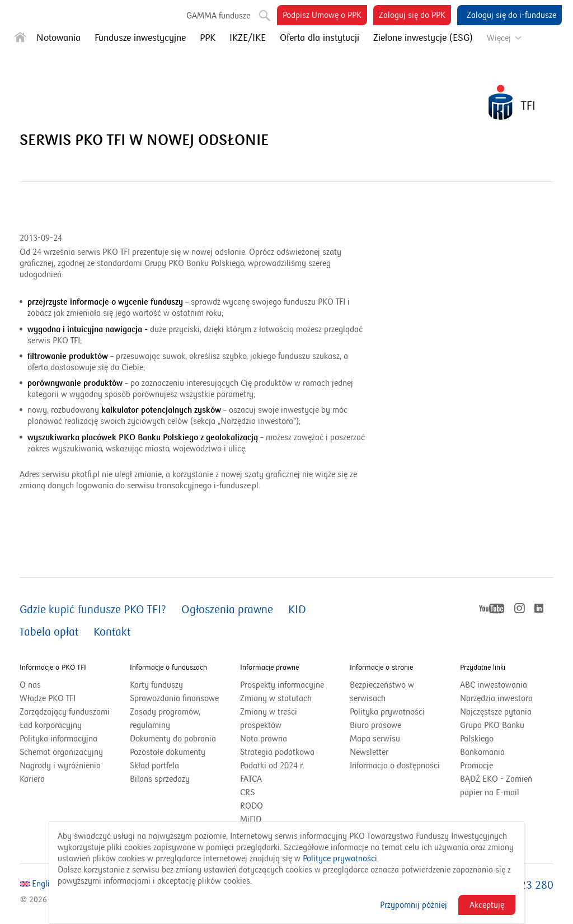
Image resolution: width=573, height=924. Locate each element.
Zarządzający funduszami (65, 712)
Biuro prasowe (375, 725)
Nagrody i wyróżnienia (60, 766)
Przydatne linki (483, 668)
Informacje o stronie (381, 668)
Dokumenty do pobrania (173, 739)
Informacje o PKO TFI (53, 668)
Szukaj (264, 13)
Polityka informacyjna (58, 739)
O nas (30, 685)
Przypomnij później (414, 905)
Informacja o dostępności (395, 766)
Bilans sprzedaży (160, 779)
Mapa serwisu (375, 739)
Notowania (58, 38)
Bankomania (496, 752)
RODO (252, 806)
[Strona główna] (20, 39)
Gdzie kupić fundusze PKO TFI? (93, 610)
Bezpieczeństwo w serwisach (382, 692)
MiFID (251, 819)
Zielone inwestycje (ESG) (423, 38)
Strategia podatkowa (277, 752)
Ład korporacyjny (51, 725)
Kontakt (112, 632)
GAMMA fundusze (218, 15)
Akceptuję (487, 905)
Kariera (32, 779)
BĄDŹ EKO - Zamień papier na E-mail (496, 786)
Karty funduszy (156, 685)
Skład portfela (168, 766)
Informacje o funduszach (168, 668)
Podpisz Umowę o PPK (325, 17)
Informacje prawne (269, 668)
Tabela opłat (49, 632)
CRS (247, 792)
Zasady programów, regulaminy (165, 718)
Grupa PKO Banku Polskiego (492, 733)
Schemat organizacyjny (61, 752)
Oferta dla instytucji (320, 38)
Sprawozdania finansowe (174, 698)
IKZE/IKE (248, 38)
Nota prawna (264, 739)
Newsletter (369, 752)
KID (297, 610)
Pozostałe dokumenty (168, 752)
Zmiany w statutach (287, 698)
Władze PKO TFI (48, 698)
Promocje (476, 766)
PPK (208, 38)
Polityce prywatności (340, 858)
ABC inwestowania (494, 685)
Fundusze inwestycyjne (140, 38)
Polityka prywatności (387, 712)
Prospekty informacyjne (282, 685)
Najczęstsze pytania (496, 712)
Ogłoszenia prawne (227, 610)
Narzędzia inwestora (496, 698)
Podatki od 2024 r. (286, 766)
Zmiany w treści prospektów (275, 719)
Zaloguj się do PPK (415, 17)
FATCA (251, 779)
